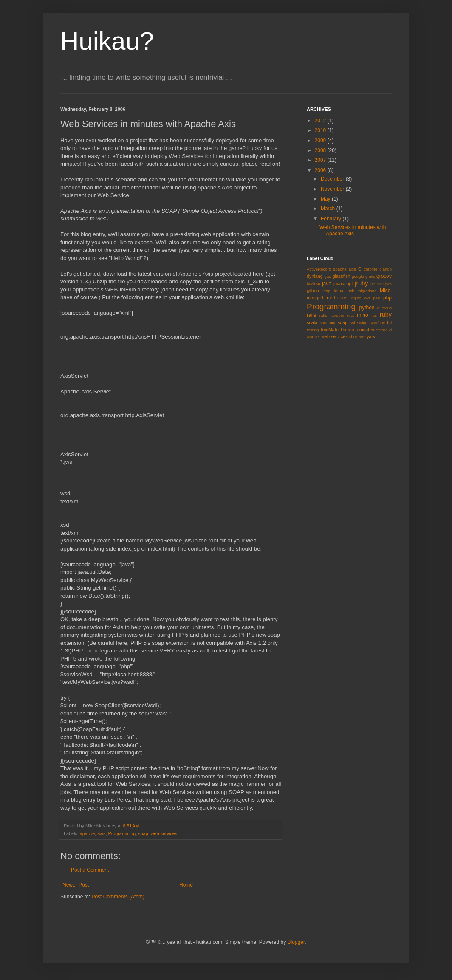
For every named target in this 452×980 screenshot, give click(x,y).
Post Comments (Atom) (118, 897)
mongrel (315, 298)
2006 (321, 170)
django (386, 269)
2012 (321, 121)
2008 (321, 150)
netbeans (337, 298)
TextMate (329, 330)
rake (323, 315)
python (367, 308)
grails (370, 276)
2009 (321, 141)
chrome (370, 269)
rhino (363, 315)
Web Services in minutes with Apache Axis (353, 230)
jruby (361, 283)
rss (374, 315)
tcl (389, 322)
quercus (384, 308)
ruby (386, 315)
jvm (388, 284)
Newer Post (76, 885)
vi (390, 330)
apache (87, 833)
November (333, 189)
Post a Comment (90, 870)
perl (376, 298)
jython (313, 291)
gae (328, 276)
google (358, 276)
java (327, 284)
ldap (326, 291)
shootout (328, 323)
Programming (122, 833)
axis (101, 833)
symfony (377, 323)
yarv (371, 336)
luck (350, 291)
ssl (353, 323)
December (333, 179)
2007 (321, 160)
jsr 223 (377, 284)
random (337, 315)
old (367, 298)
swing (363, 323)
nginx (356, 298)
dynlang (315, 276)
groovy (384, 276)
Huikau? (107, 41)
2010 (321, 130)
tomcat (362, 330)
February (332, 219)
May (326, 199)
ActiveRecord (319, 269)
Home (186, 885)
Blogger (296, 942)
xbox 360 (357, 337)
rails (311, 315)
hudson (313, 284)
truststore (379, 330)
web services (164, 833)
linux (339, 291)
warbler (313, 337)
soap (143, 833)
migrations (367, 291)
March (329, 209)
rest (350, 315)
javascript (343, 284)
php (387, 298)
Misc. (386, 291)
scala (312, 322)
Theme (347, 330)
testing (313, 330)
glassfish (341, 276)
